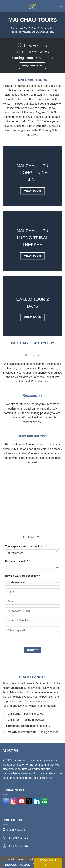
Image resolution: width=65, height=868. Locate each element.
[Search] (61, 6)
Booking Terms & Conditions (23, 859)
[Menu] (5, 6)
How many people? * (17, 561)
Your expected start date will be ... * (26, 546)
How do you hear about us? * (22, 576)
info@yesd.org (16, 830)
